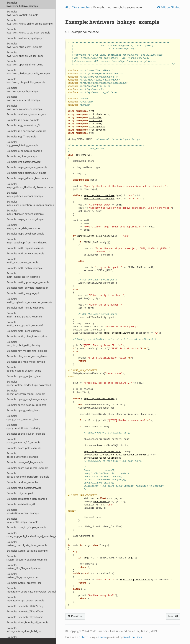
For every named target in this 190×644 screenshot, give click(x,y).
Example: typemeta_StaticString (25, 606)
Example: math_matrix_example (24, 268)
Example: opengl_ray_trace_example (27, 399)
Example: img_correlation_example (26, 131)
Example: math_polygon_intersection (27, 288)
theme (102, 637)
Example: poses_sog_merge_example (27, 468)
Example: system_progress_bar (24, 583)
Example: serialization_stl (21, 504)
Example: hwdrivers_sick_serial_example (23, 98)
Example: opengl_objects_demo (24, 376)
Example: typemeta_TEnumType (25, 612)
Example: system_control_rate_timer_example (27, 544)
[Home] (67, 7)
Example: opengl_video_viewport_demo (23, 418)
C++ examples (81, 7)
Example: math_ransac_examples (25, 308)
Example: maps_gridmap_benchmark (27, 178)
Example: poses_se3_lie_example (25, 462)
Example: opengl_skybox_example (26, 434)
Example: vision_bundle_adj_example (27, 623)
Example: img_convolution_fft (23, 125)
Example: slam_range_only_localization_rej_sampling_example (31, 535)
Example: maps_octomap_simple (25, 219)
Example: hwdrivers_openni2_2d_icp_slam (25, 54)
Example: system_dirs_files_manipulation (24, 567)
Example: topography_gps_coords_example (25, 599)
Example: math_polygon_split (23, 293)
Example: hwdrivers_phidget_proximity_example (28, 72)
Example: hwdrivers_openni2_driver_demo (25, 63)
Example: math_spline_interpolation (27, 337)
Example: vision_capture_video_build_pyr (24, 630)
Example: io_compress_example (24, 151)
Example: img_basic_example (23, 120)
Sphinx (83, 637)
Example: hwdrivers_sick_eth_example (22, 90)
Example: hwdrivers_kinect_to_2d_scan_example (28, 31)
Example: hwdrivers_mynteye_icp (25, 38)
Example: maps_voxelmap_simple (25, 234)
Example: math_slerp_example (24, 331)
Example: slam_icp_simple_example (26, 527)
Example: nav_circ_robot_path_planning (23, 344)
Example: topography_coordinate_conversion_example (31, 590)
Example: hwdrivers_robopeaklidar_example (26, 81)
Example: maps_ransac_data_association (24, 227)
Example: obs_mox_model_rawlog (26, 362)
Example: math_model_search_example (23, 275)
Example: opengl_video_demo (23, 411)
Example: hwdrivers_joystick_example (22, 13)
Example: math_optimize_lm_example (28, 282)
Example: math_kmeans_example (25, 254)
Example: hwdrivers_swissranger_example (24, 107)
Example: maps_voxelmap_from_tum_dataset (27, 241)
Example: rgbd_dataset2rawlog (24, 488)
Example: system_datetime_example (27, 551)
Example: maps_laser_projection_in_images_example (30, 203)
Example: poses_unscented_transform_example (28, 475)
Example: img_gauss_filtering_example (22, 144)
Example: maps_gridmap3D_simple (26, 173)
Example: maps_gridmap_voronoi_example (25, 194)
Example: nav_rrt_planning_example (27, 351)
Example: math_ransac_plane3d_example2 (25, 324)
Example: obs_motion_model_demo (27, 356)
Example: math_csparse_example (25, 248)
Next (173, 616)
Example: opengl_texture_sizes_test (26, 405)
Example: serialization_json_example (27, 499)
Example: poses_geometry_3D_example (23, 441)
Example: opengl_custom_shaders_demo (24, 369)
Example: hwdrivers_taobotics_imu (26, 114)
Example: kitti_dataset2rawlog (23, 162)
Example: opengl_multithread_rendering (23, 427)
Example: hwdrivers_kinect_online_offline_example (30, 22)
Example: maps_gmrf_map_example (27, 167)
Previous (75, 616)
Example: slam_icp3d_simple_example (22, 520)
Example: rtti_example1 (20, 493)
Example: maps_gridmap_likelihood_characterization (30, 186)
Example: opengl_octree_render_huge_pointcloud (29, 383)
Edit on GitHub (170, 7)
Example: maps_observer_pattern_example (25, 212)
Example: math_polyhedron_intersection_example (29, 301)
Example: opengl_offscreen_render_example (26, 392)
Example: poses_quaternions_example (22, 455)
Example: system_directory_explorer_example (27, 558)
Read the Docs (133, 637)
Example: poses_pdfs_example (24, 448)
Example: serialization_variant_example (23, 511)
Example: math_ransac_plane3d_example (24, 315)
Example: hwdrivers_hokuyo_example (22, 4)
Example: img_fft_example (21, 137)
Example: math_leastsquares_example (22, 261)
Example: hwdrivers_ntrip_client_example (24, 45)
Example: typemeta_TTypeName (25, 617)
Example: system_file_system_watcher (22, 576)
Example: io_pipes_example (22, 156)
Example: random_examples (22, 482)
